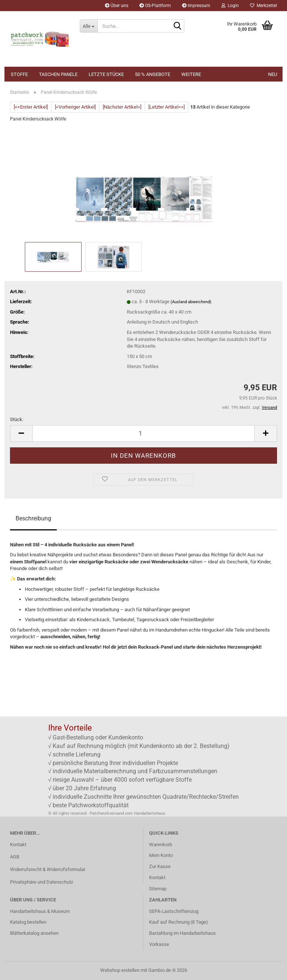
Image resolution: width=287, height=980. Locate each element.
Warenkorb (161, 845)
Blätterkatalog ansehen (34, 933)
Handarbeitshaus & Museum (40, 911)
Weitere (191, 74)
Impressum (196, 6)
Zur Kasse (160, 866)
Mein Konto (161, 855)
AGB (15, 857)
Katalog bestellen (28, 922)
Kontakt (18, 845)
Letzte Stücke (106, 74)
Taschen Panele (58, 74)
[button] (21, 433)
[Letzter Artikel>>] (166, 107)
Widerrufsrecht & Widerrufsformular (48, 869)
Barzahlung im (164, 933)
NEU (273, 74)
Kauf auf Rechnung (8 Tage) (179, 922)
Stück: (17, 419)
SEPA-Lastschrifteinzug (174, 911)
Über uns (117, 6)
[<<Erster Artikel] (31, 107)
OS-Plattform (155, 6)
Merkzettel (263, 6)
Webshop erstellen (120, 970)
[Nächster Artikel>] (122, 107)
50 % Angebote (153, 74)
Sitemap (158, 889)
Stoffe (19, 74)
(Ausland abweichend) (191, 302)
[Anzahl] (143, 433)
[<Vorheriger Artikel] (75, 107)
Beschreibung (33, 518)
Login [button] (230, 6)
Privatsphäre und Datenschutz (42, 882)
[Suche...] (89, 26)
